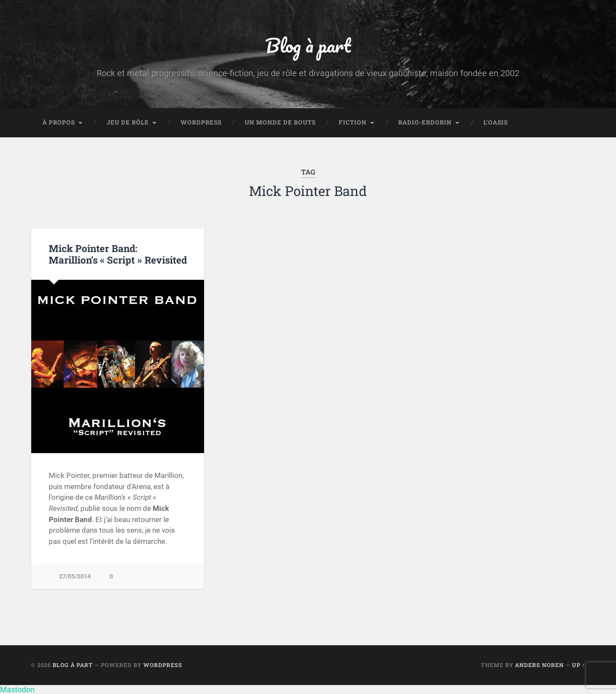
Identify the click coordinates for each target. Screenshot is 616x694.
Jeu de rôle (128, 122)
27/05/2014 (75, 577)
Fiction (353, 122)
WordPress (201, 122)
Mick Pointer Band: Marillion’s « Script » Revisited (118, 254)
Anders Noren (539, 665)
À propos (59, 122)
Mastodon (17, 690)
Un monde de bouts (280, 122)
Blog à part (308, 45)
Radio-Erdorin (425, 122)
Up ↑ (579, 665)
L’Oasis (496, 122)
